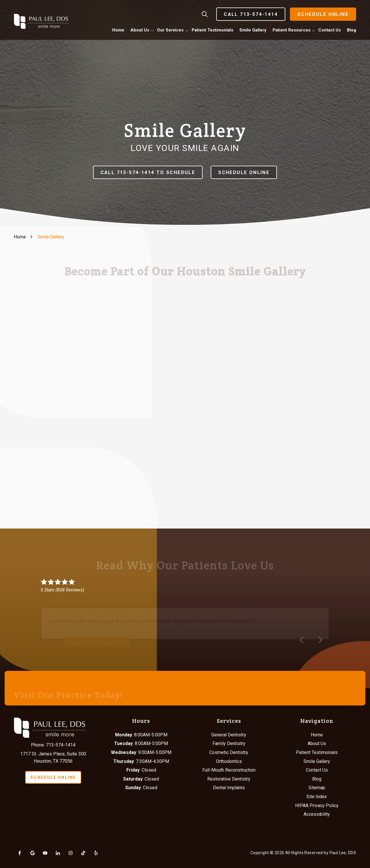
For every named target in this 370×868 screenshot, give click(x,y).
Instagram (71, 853)
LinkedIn (58, 853)
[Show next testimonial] (320, 640)
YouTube (45, 853)
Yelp (96, 853)
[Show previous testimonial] (302, 640)
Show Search (205, 14)
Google (32, 853)
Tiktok (83, 853)
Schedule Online (323, 14)
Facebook (20, 853)
